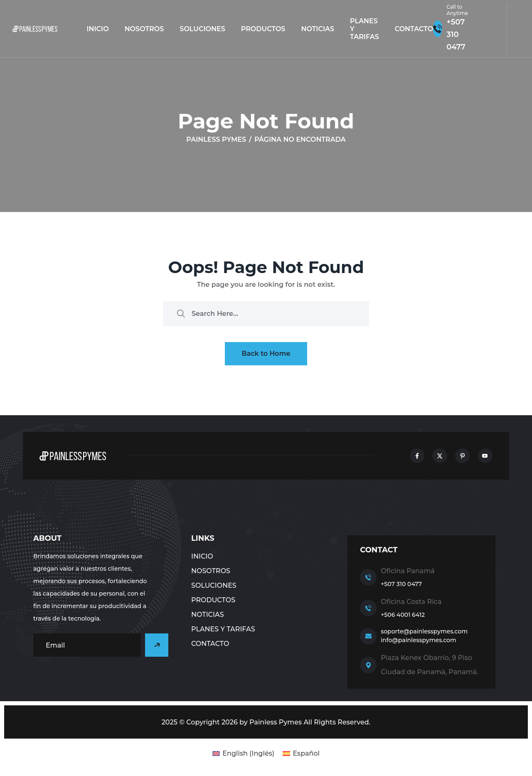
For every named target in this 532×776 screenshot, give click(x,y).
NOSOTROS (144, 29)
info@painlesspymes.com (419, 640)
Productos (263, 29)
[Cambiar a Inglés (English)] (243, 754)
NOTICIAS (318, 29)
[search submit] (181, 314)
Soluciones (202, 29)
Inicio (97, 29)
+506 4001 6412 (403, 615)
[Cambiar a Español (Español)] (301, 754)
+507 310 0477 (401, 584)
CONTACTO (414, 29)
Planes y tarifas (365, 29)
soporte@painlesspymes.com (424, 631)
